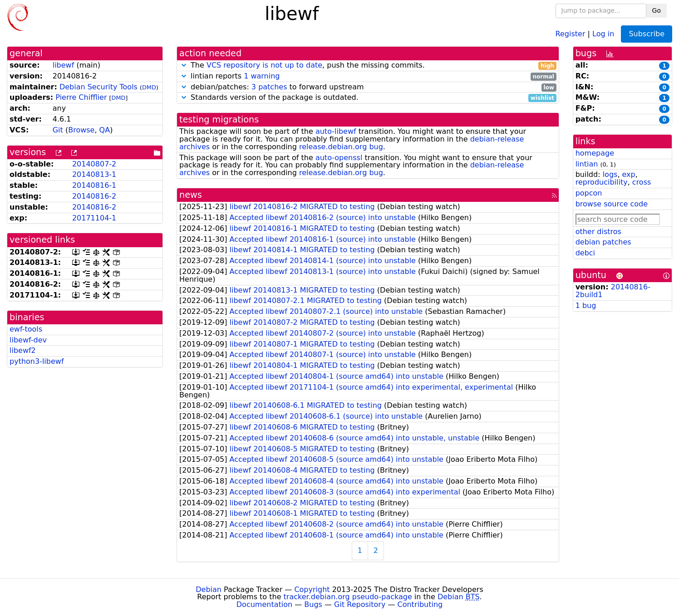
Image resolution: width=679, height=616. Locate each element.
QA (105, 130)
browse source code (612, 204)
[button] (184, 65)
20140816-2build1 (613, 291)
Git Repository (360, 604)
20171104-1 (94, 218)
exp (629, 174)
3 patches (269, 87)
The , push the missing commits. (368, 66)
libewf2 (23, 350)
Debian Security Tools (98, 87)
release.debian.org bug (341, 147)
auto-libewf (336, 131)
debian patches (603, 242)
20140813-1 (94, 174)
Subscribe (647, 34)
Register (571, 33)
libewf (64, 65)
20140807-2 (94, 164)
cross (642, 182)
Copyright (312, 589)
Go (657, 10)
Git (58, 130)
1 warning (262, 76)
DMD (149, 87)
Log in (603, 33)
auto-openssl (339, 158)
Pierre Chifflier (81, 97)
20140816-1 (94, 185)
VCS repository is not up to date (264, 65)
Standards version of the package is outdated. (368, 98)
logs (610, 174)
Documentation (264, 604)
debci (585, 253)
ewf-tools (26, 329)
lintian (587, 164)
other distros (598, 232)
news (191, 195)
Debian (209, 589)
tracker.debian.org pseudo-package (348, 597)
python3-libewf (37, 361)
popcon (589, 193)
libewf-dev (28, 340)
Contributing (420, 604)
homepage (595, 153)
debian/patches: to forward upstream (368, 87)
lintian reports (368, 76)
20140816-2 (94, 196)
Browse (81, 130)
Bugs (313, 604)
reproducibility (602, 182)
